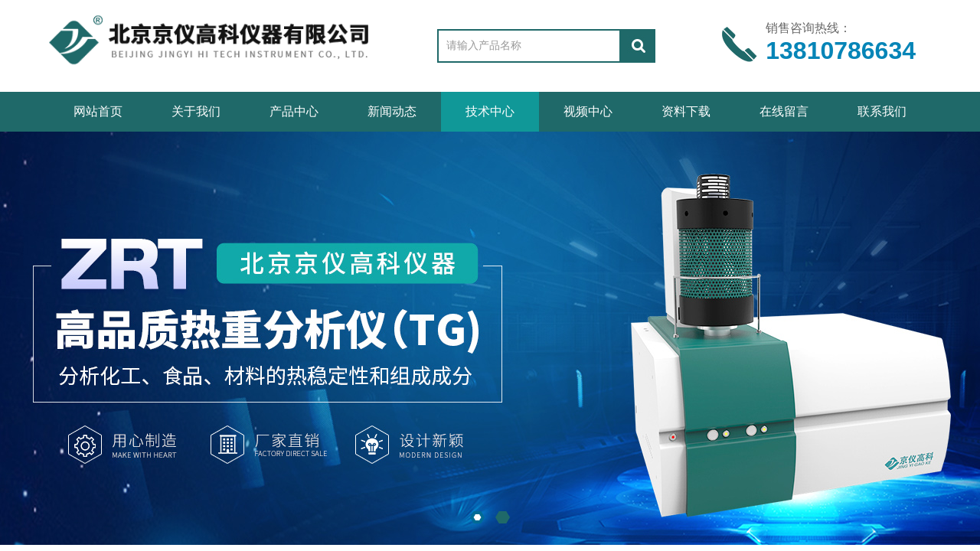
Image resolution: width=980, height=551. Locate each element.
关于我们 (196, 111)
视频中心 (588, 111)
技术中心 (490, 111)
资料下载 (686, 111)
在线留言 (784, 111)
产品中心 (294, 111)
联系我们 (882, 111)
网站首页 (98, 111)
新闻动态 (392, 111)
